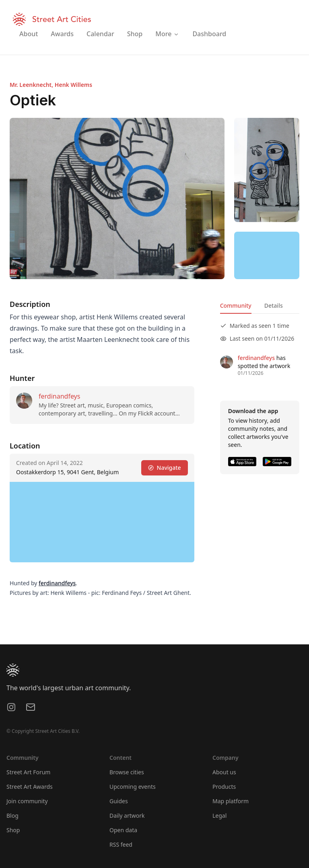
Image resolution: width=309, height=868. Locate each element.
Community (236, 305)
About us (224, 772)
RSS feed (121, 844)
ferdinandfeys (59, 396)
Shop (13, 830)
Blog (12, 816)
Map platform (231, 801)
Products (224, 787)
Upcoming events (133, 787)
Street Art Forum (28, 772)
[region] (267, 255)
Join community (27, 801)
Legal (219, 816)
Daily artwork (127, 816)
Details (274, 305)
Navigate (165, 468)
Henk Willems (73, 85)
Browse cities (127, 772)
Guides (119, 801)
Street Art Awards (30, 787)
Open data (123, 830)
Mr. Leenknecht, (32, 85)
